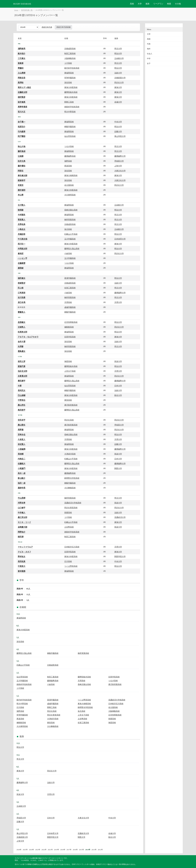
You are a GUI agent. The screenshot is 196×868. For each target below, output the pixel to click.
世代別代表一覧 (27, 10)
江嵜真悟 (22, 293)
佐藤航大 (22, 464)
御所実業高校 (70, 220)
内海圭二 (22, 459)
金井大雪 (22, 342)
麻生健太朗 (23, 175)
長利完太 (22, 390)
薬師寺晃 (22, 488)
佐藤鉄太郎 (23, 92)
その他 (178, 4)
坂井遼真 (22, 102)
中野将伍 (22, 400)
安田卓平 (22, 420)
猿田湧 (21, 537)
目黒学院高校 (70, 337)
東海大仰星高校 (71, 87)
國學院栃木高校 (71, 92)
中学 (149, 59)
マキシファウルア (25, 547)
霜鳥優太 (22, 351)
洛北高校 (68, 229)
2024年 (31, 850)
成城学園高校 (70, 307)
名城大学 (118, 102)
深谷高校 (68, 82)
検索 (169, 4)
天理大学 (118, 302)
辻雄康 (21, 156)
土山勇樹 (22, 73)
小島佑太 (22, 229)
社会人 (150, 54)
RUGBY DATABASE (22, 4)
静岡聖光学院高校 (72, 478)
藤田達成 (22, 151)
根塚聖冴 (22, 283)
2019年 (57, 850)
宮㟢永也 (22, 435)
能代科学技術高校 (72, 68)
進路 (147, 4)
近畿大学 (118, 131)
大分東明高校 (70, 195)
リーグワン (158, 4)
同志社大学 (119, 82)
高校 (132, 4)
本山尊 (21, 195)
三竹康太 (22, 58)
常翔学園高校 (70, 78)
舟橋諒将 (22, 234)
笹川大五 (22, 112)
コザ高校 (68, 63)
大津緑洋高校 (70, 454)
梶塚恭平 (22, 180)
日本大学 (118, 386)
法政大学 (118, 73)
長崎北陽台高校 (71, 210)
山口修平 (22, 508)
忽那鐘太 (22, 322)
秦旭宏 (21, 253)
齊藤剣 (21, 68)
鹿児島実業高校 (71, 405)
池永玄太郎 (23, 371)
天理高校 (68, 302)
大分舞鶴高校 (70, 488)
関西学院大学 (120, 556)
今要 (20, 386)
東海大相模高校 (71, 175)
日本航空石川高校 (72, 547)
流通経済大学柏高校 (73, 503)
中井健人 (22, 513)
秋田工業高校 (70, 53)
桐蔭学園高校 (70, 127)
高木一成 (22, 473)
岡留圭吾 (22, 78)
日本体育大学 (120, 239)
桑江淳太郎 (23, 517)
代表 (149, 44)
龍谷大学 (118, 395)
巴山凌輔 (22, 395)
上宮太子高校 (70, 371)
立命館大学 (119, 58)
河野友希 (22, 503)
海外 (149, 49)
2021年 (50, 850)
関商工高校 (69, 102)
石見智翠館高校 (71, 322)
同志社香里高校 (71, 508)
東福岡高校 (69, 73)
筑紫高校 (68, 513)
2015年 (82, 850)
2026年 (19, 850)
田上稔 (21, 288)
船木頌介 (22, 53)
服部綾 (21, 268)
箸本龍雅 (22, 571)
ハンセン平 (23, 258)
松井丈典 (22, 161)
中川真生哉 (23, 239)
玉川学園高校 (70, 239)
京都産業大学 (120, 78)
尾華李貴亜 (23, 107)
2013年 (94, 850)
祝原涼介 (22, 127)
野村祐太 (22, 556)
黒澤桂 (21, 82)
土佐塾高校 (69, 527)
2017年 (69, 850)
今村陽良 (22, 215)
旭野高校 (68, 161)
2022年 (44, 850)
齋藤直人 (22, 312)
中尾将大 (22, 566)
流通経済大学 (120, 517)
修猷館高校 (69, 327)
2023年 (38, 850)
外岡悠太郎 (23, 249)
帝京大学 (118, 49)
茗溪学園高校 (70, 278)
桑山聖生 (22, 425)
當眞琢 (21, 63)
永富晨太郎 (23, 376)
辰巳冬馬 (22, 302)
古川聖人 (22, 205)
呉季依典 (22, 224)
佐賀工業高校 (70, 288)
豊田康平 (22, 381)
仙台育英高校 (70, 136)
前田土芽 (22, 361)
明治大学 (118, 53)
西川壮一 (22, 244)
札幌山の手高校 (71, 234)
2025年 (25, 850)
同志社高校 (69, 420)
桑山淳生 (22, 405)
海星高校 (68, 361)
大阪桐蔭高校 (70, 58)
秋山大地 (22, 146)
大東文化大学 (120, 171)
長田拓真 (22, 561)
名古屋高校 (69, 185)
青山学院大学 (120, 136)
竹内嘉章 (22, 131)
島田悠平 (22, 410)
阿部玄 (21, 171)
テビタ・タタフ (24, 552)
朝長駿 (21, 210)
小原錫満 (22, 449)
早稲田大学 (119, 161)
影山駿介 (22, 478)
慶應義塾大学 (120, 156)
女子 (149, 64)
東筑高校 (68, 400)
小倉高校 (68, 253)
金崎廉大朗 (23, 527)
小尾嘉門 (22, 468)
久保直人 (22, 439)
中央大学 (118, 122)
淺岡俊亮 (22, 49)
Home (16, 10)
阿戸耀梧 (22, 136)
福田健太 (22, 278)
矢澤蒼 (21, 346)
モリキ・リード (24, 522)
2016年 (75, 850)
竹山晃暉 (22, 498)
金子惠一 (22, 122)
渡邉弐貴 (22, 366)
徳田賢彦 (22, 97)
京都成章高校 (70, 49)
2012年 (100, 850)
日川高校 (68, 561)
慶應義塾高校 (70, 156)
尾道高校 (68, 166)
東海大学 (118, 87)
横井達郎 (22, 190)
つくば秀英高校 (71, 566)
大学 (140, 4)
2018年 (63, 850)
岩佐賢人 (22, 444)
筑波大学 (118, 361)
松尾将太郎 (23, 332)
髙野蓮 (21, 430)
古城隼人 (22, 327)
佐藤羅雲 (22, 263)
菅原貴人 (22, 220)
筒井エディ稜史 (24, 87)
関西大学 (118, 468)
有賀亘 (21, 185)
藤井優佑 (22, 166)
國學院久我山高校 (72, 249)
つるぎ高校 (69, 146)
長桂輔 (21, 454)
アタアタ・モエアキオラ (28, 337)
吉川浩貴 (22, 297)
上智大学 (118, 166)
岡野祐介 (22, 532)
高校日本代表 (47, 27)
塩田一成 (22, 483)
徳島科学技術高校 (72, 107)
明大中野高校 (70, 112)
